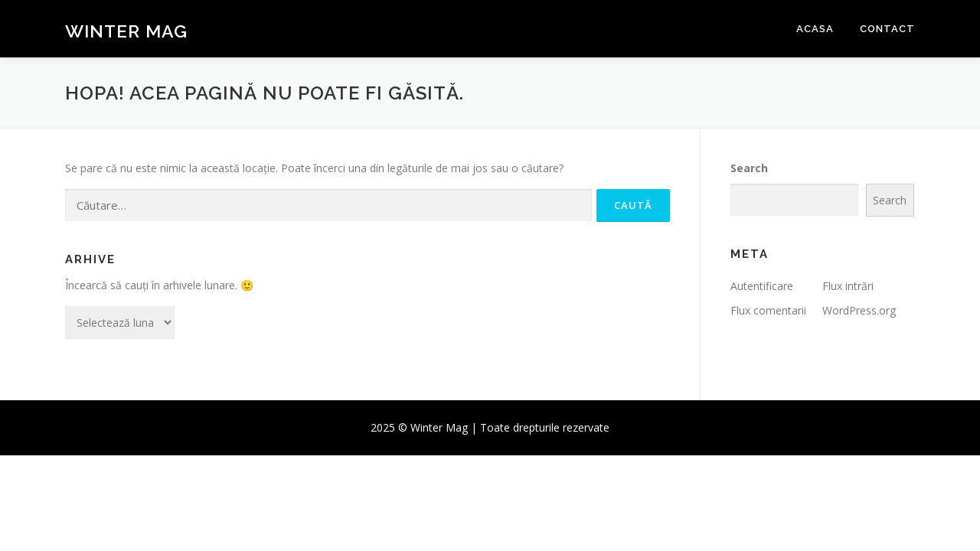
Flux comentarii (768, 310)
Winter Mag (126, 31)
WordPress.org (859, 310)
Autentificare (762, 286)
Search (749, 168)
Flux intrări (848, 286)
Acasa (815, 29)
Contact (887, 29)
